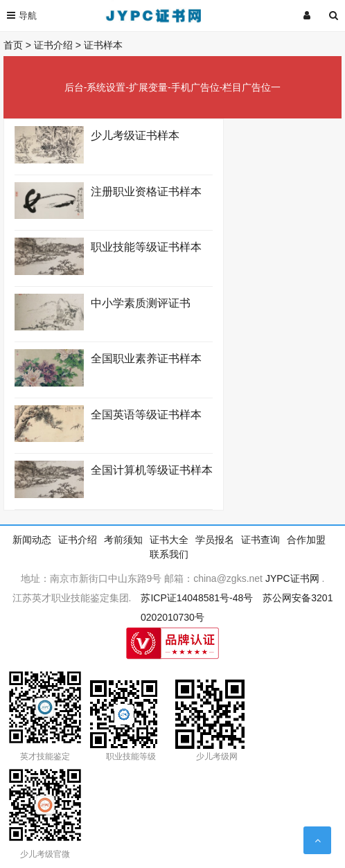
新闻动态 (32, 540)
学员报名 (215, 540)
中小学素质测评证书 (141, 303)
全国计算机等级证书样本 (152, 470)
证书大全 (169, 540)
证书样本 (103, 45)
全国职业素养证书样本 (146, 358)
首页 (13, 45)
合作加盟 (306, 540)
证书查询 (260, 540)
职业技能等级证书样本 (146, 247)
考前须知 (123, 540)
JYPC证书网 (292, 578)
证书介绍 (53, 45)
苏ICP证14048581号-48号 (197, 598)
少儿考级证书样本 (135, 135)
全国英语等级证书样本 (146, 415)
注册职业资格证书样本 (146, 192)
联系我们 (169, 554)
